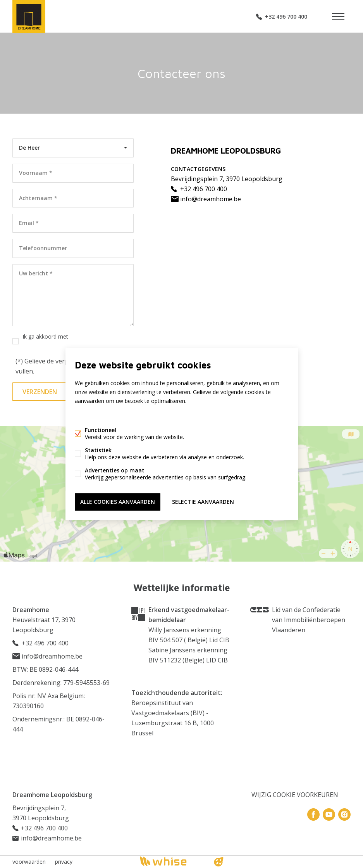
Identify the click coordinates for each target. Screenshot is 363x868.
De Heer (29, 148)
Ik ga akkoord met (62, 341)
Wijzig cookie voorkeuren (295, 795)
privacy (64, 862)
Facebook (313, 814)
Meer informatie (95, 416)
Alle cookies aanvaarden (118, 502)
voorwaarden (29, 862)
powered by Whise (172, 861)
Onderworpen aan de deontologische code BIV (167, 748)
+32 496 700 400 (286, 16)
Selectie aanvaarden (203, 502)
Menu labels (338, 17)
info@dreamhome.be (206, 199)
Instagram (344, 814)
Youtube (329, 814)
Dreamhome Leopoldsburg (52, 795)
